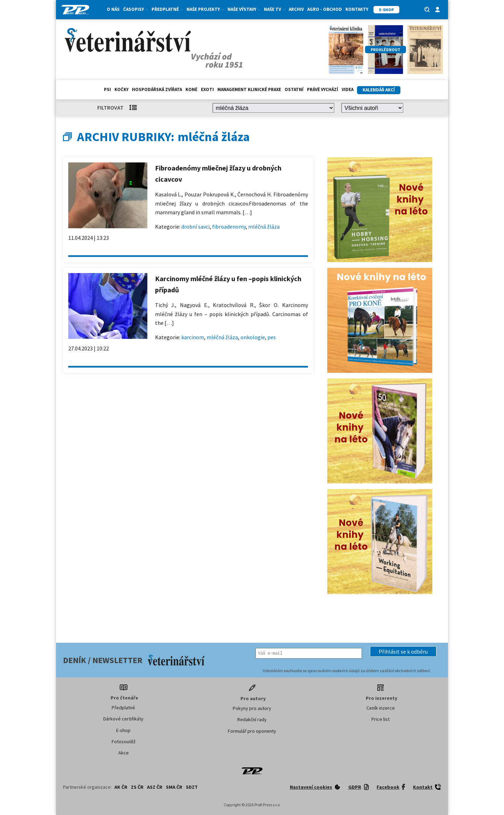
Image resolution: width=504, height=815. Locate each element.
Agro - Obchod (325, 9)
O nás (113, 9)
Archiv (296, 9)
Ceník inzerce (381, 708)
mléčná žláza (264, 227)
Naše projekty (205, 9)
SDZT (192, 787)
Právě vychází (323, 89)
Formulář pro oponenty (252, 731)
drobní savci (195, 227)
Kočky (121, 89)
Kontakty (357, 9)
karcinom (193, 337)
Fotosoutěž (124, 741)
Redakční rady (252, 719)
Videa (348, 89)
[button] (403, 652)
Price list (380, 719)
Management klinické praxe (249, 89)
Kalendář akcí (379, 90)
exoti (207, 89)
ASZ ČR (155, 787)
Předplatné (167, 9)
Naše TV (275, 9)
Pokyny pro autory (252, 708)
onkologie (253, 337)
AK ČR (121, 787)
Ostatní (294, 89)
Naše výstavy (244, 9)
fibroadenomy (229, 227)
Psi (107, 89)
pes (272, 337)
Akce (124, 753)
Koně (191, 89)
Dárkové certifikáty (123, 719)
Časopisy (136, 9)
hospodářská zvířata (157, 89)
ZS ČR (137, 787)
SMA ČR (174, 787)
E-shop (123, 730)
